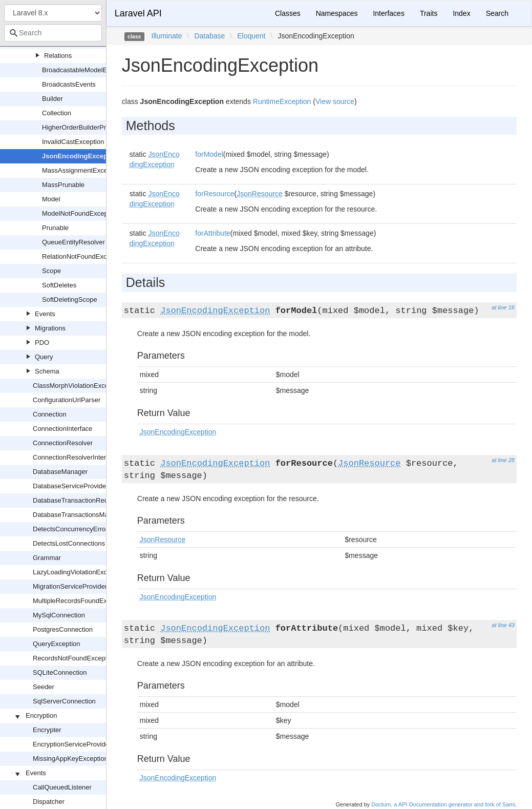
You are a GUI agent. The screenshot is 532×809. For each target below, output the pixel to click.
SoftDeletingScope (70, 299)
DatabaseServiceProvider (70, 486)
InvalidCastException (73, 142)
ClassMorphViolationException (78, 386)
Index (461, 13)
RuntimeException (282, 101)
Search (497, 13)
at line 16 (503, 307)
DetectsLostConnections (69, 543)
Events (45, 314)
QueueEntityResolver (73, 242)
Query (44, 357)
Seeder (44, 687)
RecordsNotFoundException (75, 658)
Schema (47, 371)
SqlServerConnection (64, 701)
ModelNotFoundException (80, 213)
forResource (215, 194)
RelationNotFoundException (83, 256)
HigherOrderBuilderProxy (79, 127)
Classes (288, 13)
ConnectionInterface (62, 429)
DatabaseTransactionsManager (79, 515)
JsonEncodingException (81, 156)
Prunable (55, 228)
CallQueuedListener (62, 787)
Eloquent (251, 36)
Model (51, 199)
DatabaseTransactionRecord (75, 500)
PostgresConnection (63, 629)
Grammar (47, 558)
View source (335, 101)
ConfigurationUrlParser (67, 400)
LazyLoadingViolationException (79, 572)
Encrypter (47, 730)
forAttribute (212, 233)
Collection (57, 113)
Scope (51, 271)
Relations (58, 56)
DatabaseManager (60, 472)
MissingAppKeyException (70, 759)
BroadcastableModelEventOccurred (94, 70)
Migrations (50, 328)
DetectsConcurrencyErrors (72, 529)
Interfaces (388, 13)
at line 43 (503, 625)
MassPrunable (63, 185)
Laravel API (138, 13)
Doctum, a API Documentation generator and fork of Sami (443, 804)
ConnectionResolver (63, 443)
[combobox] (53, 33)
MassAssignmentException (82, 170)
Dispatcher (49, 802)
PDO (42, 343)
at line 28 (503, 460)
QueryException (57, 644)
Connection (50, 414)
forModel (209, 154)
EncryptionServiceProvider (72, 744)
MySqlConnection (59, 615)
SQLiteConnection (60, 672)
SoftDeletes (59, 285)
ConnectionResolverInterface (76, 457)
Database (209, 36)
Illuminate (167, 36)
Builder (52, 99)
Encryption (41, 715)
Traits (429, 13)
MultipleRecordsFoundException (81, 601)
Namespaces (337, 13)
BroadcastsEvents (69, 84)
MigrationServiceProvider (70, 586)
